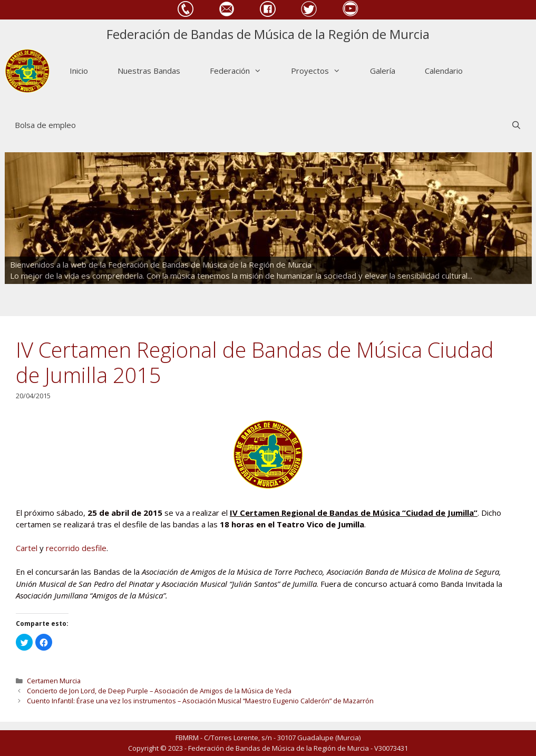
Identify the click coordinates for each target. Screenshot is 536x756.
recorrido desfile (76, 548)
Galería (383, 71)
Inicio (79, 71)
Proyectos (323, 71)
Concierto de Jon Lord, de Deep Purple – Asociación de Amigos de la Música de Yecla (159, 691)
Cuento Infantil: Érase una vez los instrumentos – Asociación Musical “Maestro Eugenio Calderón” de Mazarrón (200, 701)
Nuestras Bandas (149, 71)
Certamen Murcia (54, 681)
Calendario (444, 71)
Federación (243, 71)
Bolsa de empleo (45, 125)
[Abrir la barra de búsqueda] (516, 125)
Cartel (27, 548)
